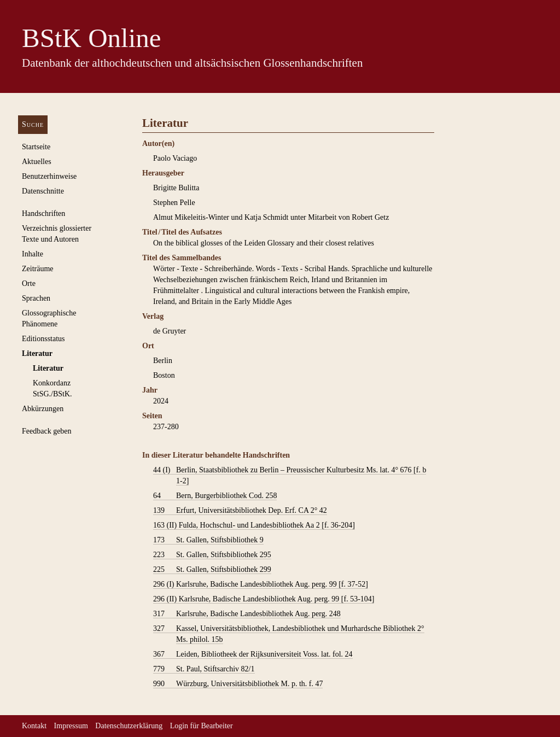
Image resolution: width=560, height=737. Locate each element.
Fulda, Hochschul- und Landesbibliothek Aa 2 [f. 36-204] (254, 525)
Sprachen (36, 298)
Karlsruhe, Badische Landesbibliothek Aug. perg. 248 (247, 614)
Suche (33, 124)
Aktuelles (37, 162)
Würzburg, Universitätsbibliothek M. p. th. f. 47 (238, 684)
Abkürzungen (43, 409)
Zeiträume (38, 269)
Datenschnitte (43, 191)
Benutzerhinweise (49, 176)
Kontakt (34, 726)
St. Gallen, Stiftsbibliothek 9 (208, 540)
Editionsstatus (43, 339)
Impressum (71, 726)
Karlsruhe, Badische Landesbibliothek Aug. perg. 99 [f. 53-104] (264, 599)
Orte (29, 283)
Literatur (37, 353)
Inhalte (33, 254)
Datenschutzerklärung (129, 726)
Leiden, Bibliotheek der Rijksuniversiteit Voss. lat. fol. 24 (253, 654)
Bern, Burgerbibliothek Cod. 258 (215, 496)
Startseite (36, 147)
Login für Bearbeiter (202, 726)
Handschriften (43, 214)
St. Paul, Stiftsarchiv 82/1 (204, 669)
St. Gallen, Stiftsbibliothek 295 (212, 555)
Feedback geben (47, 431)
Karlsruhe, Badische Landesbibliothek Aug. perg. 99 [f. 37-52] (261, 584)
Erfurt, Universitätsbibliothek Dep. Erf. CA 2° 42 (240, 511)
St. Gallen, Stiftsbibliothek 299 (212, 570)
